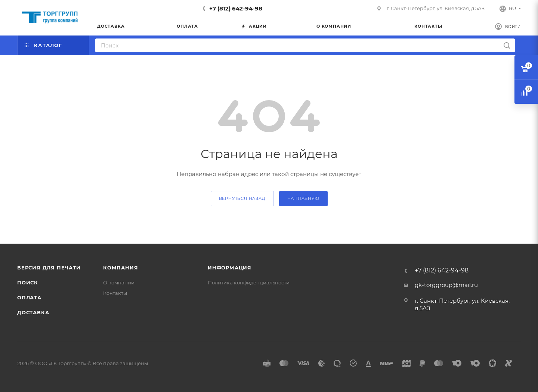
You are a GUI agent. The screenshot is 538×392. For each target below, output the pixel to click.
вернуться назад (242, 198)
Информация (230, 268)
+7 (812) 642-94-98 (236, 8)
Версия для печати (49, 268)
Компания (120, 268)
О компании (119, 283)
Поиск (28, 283)
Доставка (33, 312)
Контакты (115, 293)
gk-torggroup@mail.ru (446, 285)
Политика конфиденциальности (249, 283)
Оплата (29, 297)
